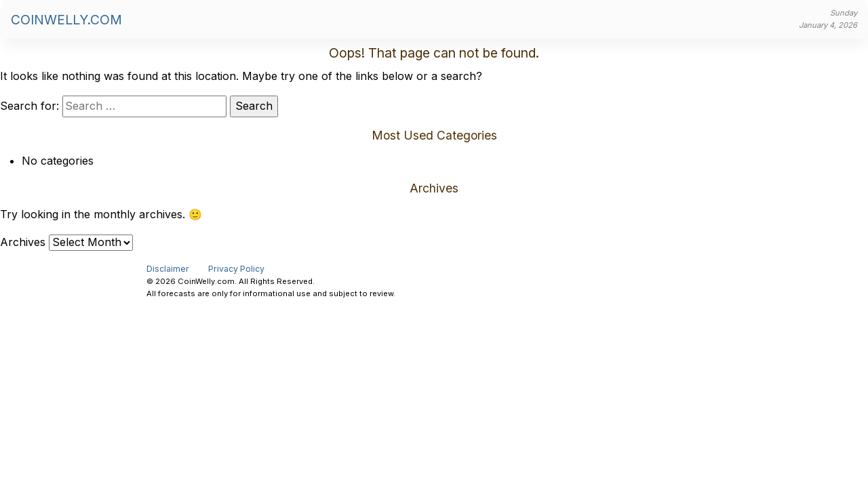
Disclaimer (168, 269)
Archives (23, 242)
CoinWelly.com (66, 20)
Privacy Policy (236, 269)
